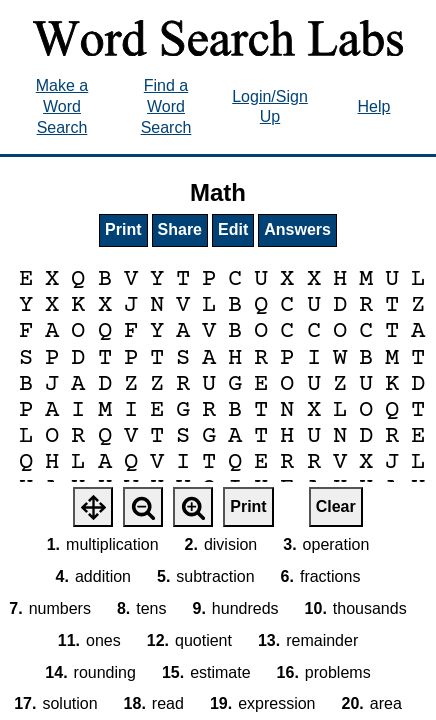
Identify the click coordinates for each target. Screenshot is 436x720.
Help (374, 106)
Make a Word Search (62, 106)
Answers (297, 229)
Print (123, 229)
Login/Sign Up (270, 107)
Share (180, 229)
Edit (233, 229)
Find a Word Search (166, 106)
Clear (336, 506)
